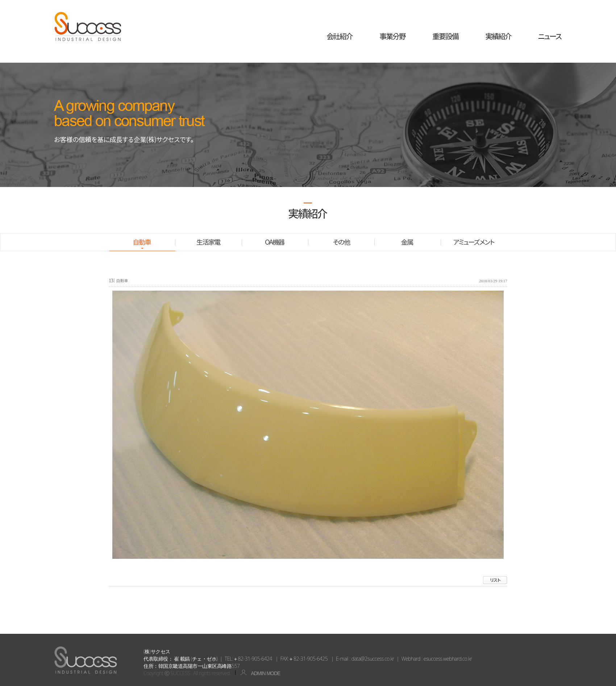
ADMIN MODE (258, 673)
